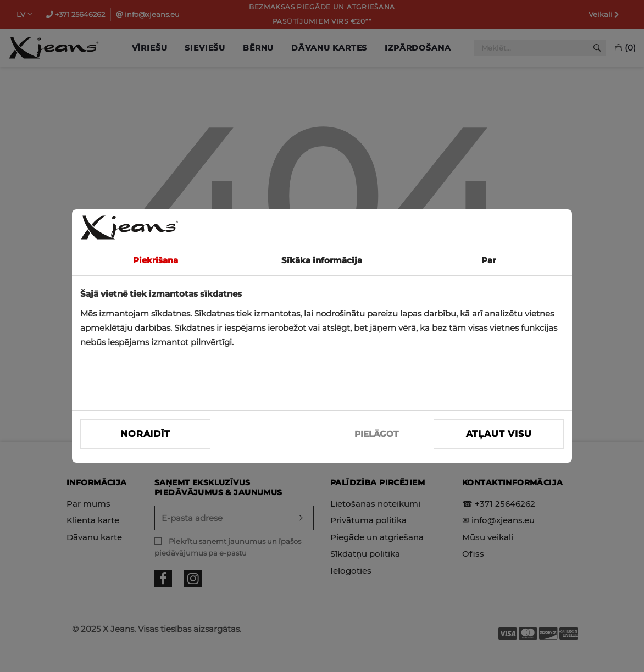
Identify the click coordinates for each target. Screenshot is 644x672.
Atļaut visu (499, 434)
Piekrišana (156, 260)
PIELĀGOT (376, 434)
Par (488, 260)
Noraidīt (145, 434)
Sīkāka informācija (322, 260)
